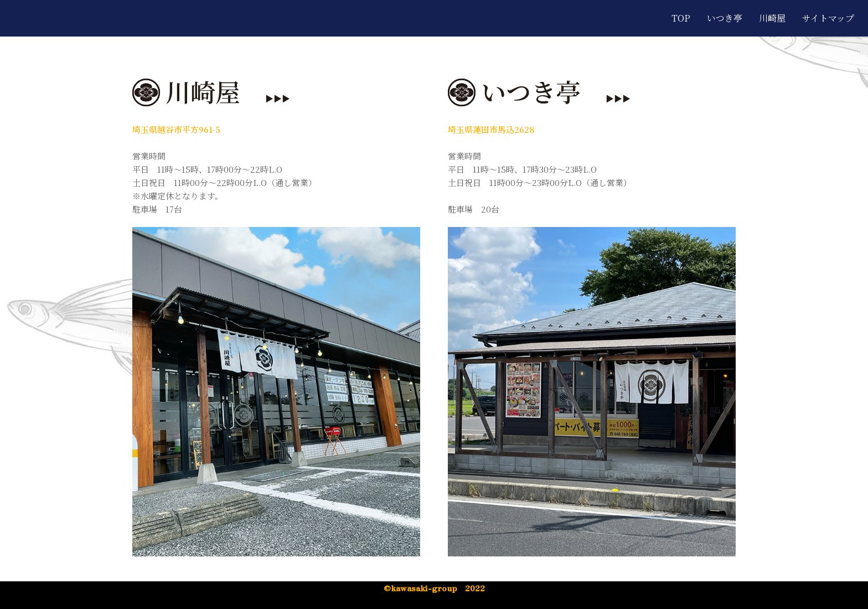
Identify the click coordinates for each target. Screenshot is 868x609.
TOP (681, 18)
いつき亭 (725, 18)
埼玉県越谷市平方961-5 (176, 129)
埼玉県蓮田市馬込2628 (491, 129)
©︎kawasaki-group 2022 (434, 588)
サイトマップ (828, 18)
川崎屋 (772, 18)
